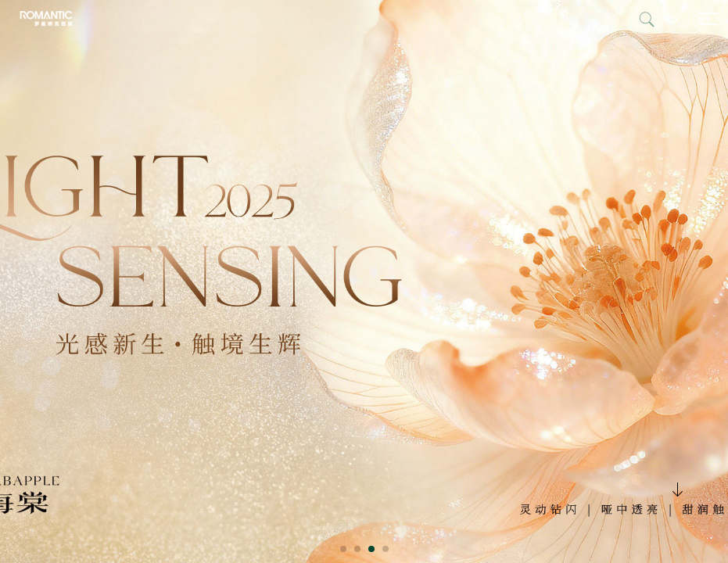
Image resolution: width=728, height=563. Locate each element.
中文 (672, 19)
